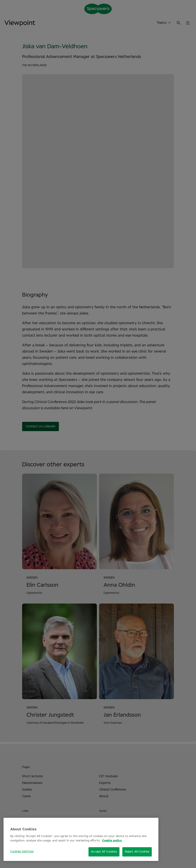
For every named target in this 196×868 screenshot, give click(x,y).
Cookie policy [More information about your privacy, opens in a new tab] (112, 841)
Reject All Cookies (137, 852)
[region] (81, 839)
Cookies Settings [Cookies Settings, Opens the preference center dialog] (22, 852)
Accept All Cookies (104, 852)
